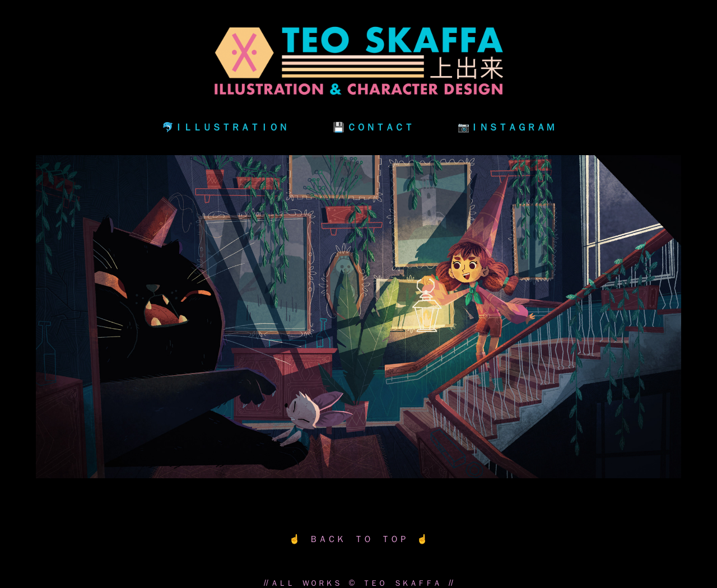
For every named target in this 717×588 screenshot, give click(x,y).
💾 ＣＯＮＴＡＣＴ (373, 127)
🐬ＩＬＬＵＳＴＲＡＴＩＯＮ (225, 127)
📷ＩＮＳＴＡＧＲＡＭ (506, 127)
